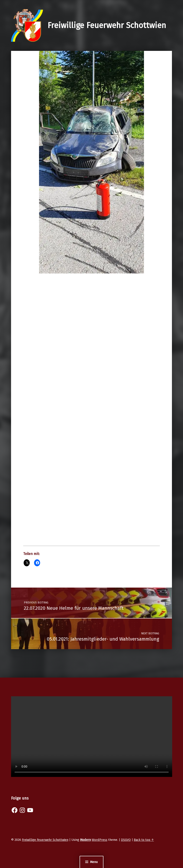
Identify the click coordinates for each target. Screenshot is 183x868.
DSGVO (126, 840)
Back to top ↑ (144, 840)
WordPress (100, 840)
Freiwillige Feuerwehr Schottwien (107, 25)
